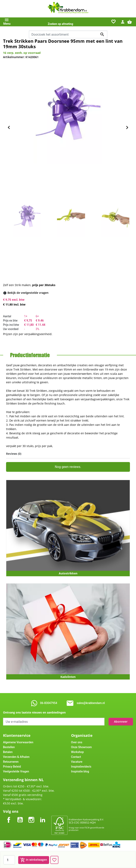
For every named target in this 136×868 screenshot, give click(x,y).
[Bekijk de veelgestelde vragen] (28, 293)
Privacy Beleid (12, 767)
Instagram (31, 816)
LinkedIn (43, 816)
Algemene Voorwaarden (18, 742)
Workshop (77, 752)
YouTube (20, 816)
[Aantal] (9, 860)
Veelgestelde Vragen (16, 771)
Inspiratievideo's (81, 767)
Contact (76, 757)
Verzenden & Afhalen (16, 757)
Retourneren (11, 762)
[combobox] (68, 34)
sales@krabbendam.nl (91, 703)
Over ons (77, 742)
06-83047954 (48, 703)
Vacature (77, 762)
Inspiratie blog (80, 771)
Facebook (9, 816)
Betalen (8, 752)
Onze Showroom (82, 747)
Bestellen (9, 747)
